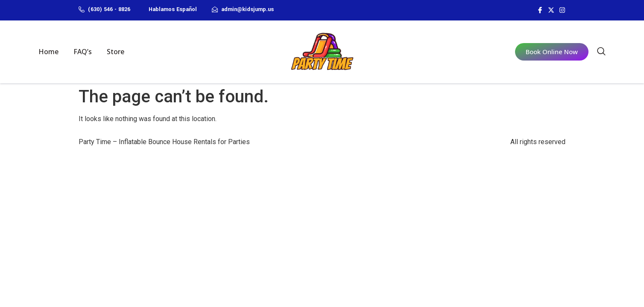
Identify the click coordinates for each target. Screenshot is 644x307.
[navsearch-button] (601, 53)
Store (116, 52)
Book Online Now (552, 52)
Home (48, 52)
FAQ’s (83, 52)
